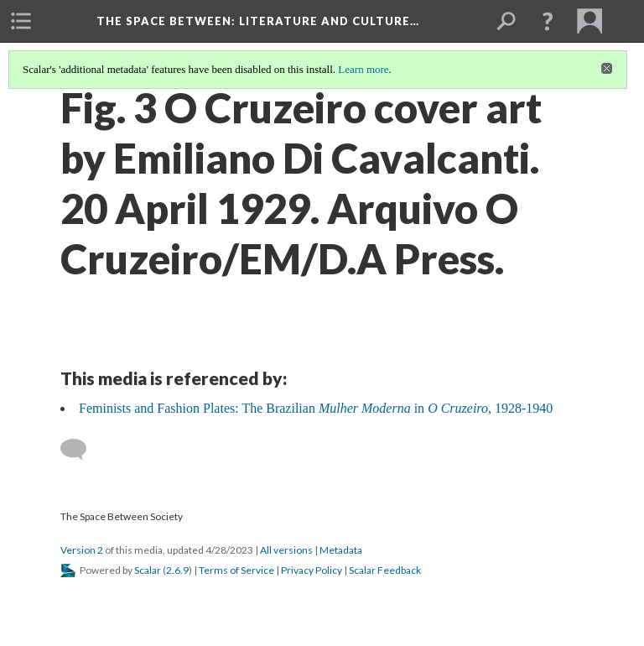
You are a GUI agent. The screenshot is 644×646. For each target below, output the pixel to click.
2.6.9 (177, 570)
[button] (548, 21)
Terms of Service (236, 570)
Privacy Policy (312, 570)
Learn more (363, 69)
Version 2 (82, 550)
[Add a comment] (81, 450)
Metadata (341, 550)
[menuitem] (21, 21)
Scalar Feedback (385, 570)
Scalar (148, 570)
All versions (286, 550)
